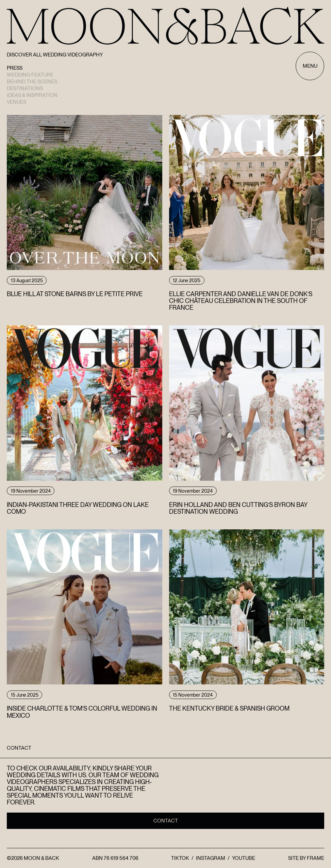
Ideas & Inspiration (32, 95)
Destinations (25, 88)
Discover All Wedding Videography (55, 55)
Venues (16, 102)
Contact (166, 821)
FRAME (316, 858)
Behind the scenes (32, 82)
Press (15, 68)
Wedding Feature (30, 75)
